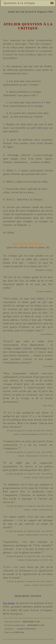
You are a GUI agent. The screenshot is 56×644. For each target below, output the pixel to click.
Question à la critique (20, 3)
